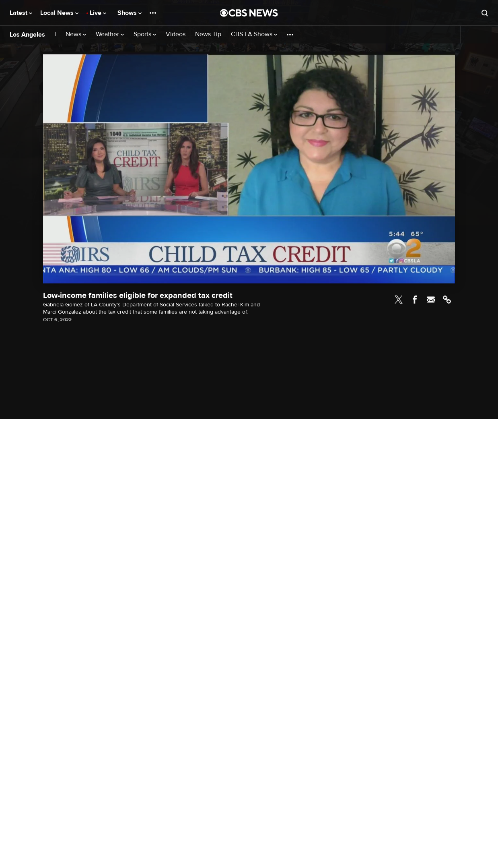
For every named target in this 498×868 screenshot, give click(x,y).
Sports (145, 34)
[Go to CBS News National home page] (249, 13)
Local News (59, 13)
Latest (21, 13)
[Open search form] (485, 13)
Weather (110, 34)
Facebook (415, 300)
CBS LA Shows (254, 34)
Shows (130, 13)
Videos (176, 34)
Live (98, 13)
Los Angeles (27, 35)
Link (447, 300)
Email (431, 300)
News (76, 34)
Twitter (399, 300)
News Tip (208, 34)
